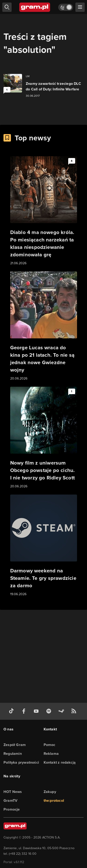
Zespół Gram (15, 745)
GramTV (10, 800)
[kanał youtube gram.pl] (37, 711)
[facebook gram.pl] (25, 711)
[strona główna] (35, 7)
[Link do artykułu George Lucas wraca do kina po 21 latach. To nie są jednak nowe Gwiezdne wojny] (44, 326)
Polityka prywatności (21, 762)
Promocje (12, 809)
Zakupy (50, 792)
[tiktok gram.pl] (12, 711)
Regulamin (13, 754)
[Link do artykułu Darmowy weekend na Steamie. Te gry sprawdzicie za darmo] (44, 546)
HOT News (13, 792)
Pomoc (50, 745)
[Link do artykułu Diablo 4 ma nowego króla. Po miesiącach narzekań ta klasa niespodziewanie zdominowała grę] (44, 211)
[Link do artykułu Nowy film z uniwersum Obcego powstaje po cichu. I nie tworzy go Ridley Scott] (44, 438)
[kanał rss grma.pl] (75, 711)
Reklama (51, 754)
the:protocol (54, 800)
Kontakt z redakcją (60, 762)
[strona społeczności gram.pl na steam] (62, 711)
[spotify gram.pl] (50, 711)
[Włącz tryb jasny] (66, 7)
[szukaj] (7, 7)
